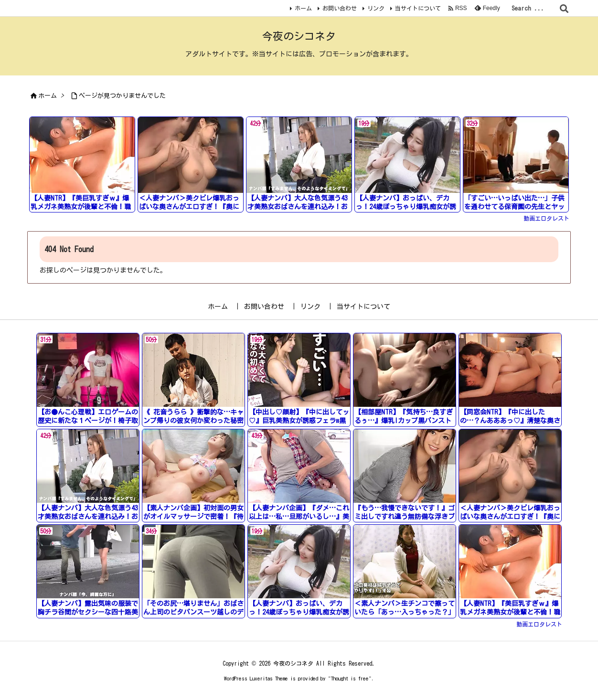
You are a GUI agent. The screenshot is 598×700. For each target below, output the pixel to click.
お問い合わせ (340, 8)
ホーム (303, 8)
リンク (376, 8)
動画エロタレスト (546, 218)
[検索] (564, 9)
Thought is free (350, 678)
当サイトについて (418, 8)
